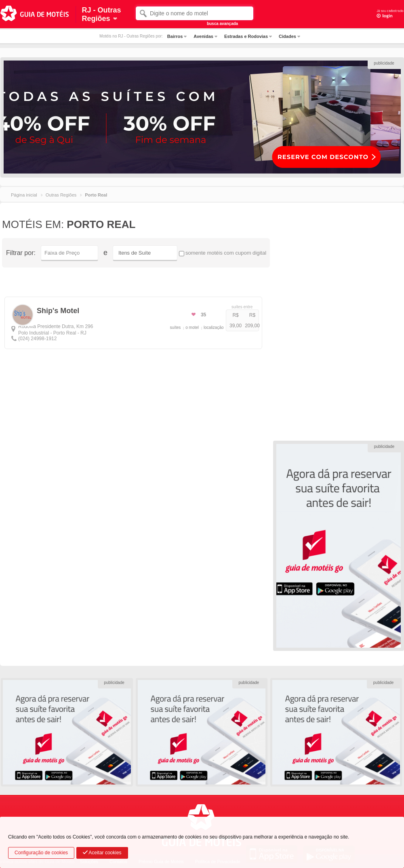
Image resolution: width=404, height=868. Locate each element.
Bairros (175, 36)
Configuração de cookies (41, 853)
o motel (192, 327)
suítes (176, 327)
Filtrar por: (21, 253)
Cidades (287, 36)
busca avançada (222, 24)
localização (214, 327)
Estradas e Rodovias (246, 36)
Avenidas (203, 36)
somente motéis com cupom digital (223, 253)
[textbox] (195, 13)
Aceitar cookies (102, 853)
